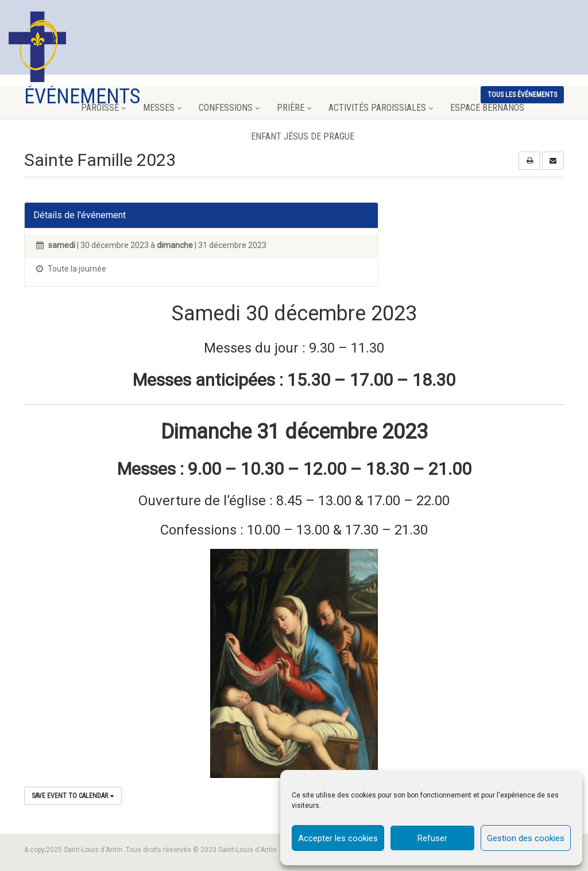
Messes (162, 108)
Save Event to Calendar (73, 796)
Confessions (229, 108)
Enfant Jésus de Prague (303, 136)
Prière (294, 108)
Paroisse (103, 108)
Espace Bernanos (487, 108)
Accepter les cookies (338, 838)
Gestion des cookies (526, 838)
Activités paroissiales (381, 108)
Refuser (432, 838)
